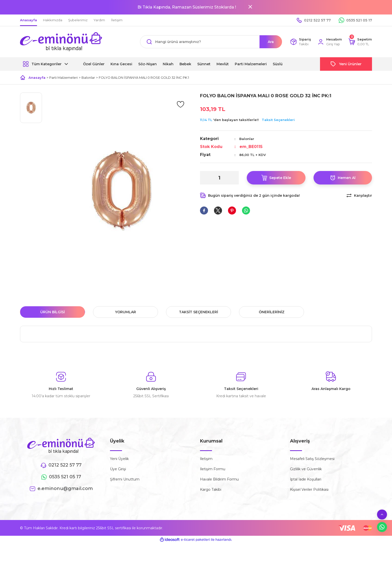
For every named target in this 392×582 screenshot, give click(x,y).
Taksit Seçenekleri (278, 120)
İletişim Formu (213, 469)
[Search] (211, 42)
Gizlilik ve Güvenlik (306, 469)
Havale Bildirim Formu (219, 479)
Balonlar (247, 139)
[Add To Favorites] (180, 104)
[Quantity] (219, 178)
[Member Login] (330, 42)
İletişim (206, 459)
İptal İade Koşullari (306, 479)
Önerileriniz (272, 312)
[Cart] (360, 42)
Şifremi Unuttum (125, 479)
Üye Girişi (118, 469)
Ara (271, 42)
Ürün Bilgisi (52, 312)
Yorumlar (125, 312)
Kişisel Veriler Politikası (309, 489)
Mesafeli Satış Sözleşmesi (312, 459)
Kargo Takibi (211, 489)
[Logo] (61, 42)
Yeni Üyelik (119, 459)
